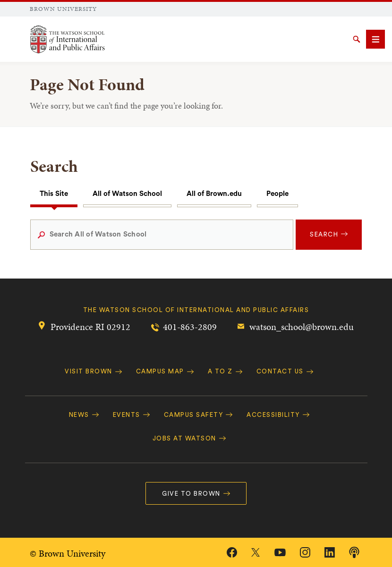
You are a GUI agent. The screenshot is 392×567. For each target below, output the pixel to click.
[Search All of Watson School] (162, 235)
